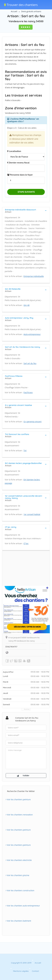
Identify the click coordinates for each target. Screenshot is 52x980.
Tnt (25, 450)
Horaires (27, 709)
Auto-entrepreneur (32, 334)
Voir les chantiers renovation (19, 815)
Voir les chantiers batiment (18, 921)
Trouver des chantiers (21, 5)
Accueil (14, 11)
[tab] (26, 211)
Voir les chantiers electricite (19, 860)
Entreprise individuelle (34, 276)
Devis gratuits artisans (31, 11)
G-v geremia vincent (33, 422)
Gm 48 (27, 305)
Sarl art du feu (30, 363)
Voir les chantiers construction (20, 890)
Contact (35, 971)
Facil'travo (28, 392)
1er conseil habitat (32, 514)
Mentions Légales (21, 971)
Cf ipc (26, 543)
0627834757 (12, 647)
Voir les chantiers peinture (18, 799)
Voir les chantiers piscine (17, 875)
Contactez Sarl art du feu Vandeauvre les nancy (27, 719)
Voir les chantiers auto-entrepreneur (23, 906)
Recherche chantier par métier (21, 791)
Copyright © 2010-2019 (21, 963)
